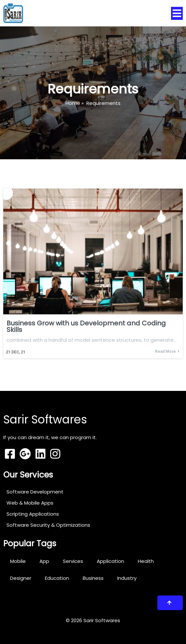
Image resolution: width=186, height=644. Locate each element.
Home (73, 103)
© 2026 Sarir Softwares (93, 620)
